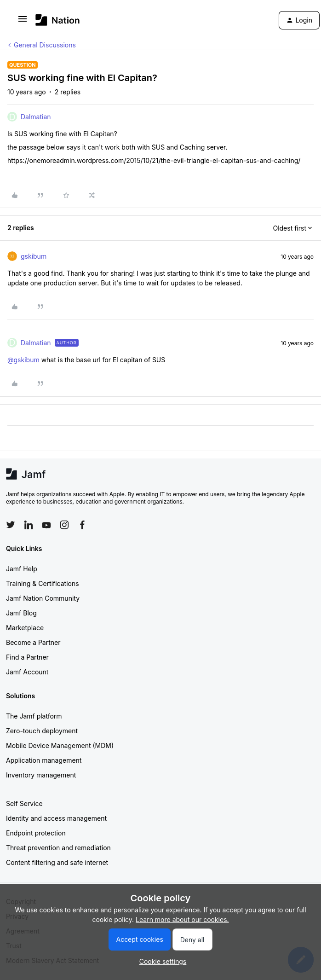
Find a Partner (27, 657)
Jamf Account (27, 672)
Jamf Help (22, 569)
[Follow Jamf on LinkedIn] (29, 525)
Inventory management (41, 775)
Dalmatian (36, 117)
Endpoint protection (36, 833)
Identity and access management (56, 818)
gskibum (34, 256)
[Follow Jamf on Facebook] (82, 525)
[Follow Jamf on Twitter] (11, 525)
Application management (44, 760)
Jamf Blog (21, 613)
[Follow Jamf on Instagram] (64, 525)
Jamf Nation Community (43, 598)
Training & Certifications (43, 583)
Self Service (24, 803)
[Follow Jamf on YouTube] (46, 525)
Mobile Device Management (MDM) (60, 745)
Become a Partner (33, 642)
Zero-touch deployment (42, 731)
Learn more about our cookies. (182, 919)
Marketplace (25, 628)
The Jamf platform (34, 716)
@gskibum (23, 360)
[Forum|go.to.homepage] (58, 20)
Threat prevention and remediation (58, 848)
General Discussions (45, 45)
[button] (23, 22)
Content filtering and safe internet (57, 862)
